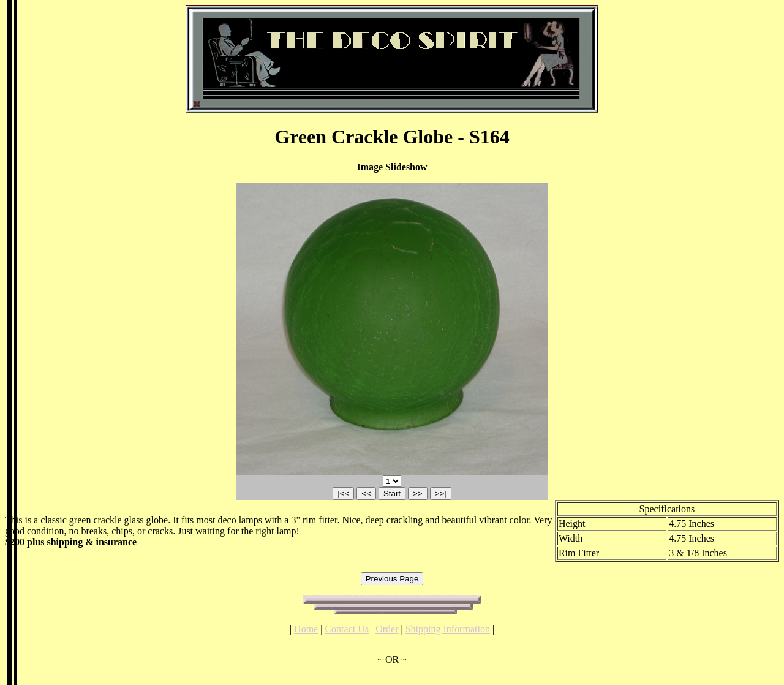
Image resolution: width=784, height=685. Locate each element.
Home (306, 629)
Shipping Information (448, 629)
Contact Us (347, 629)
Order (387, 629)
